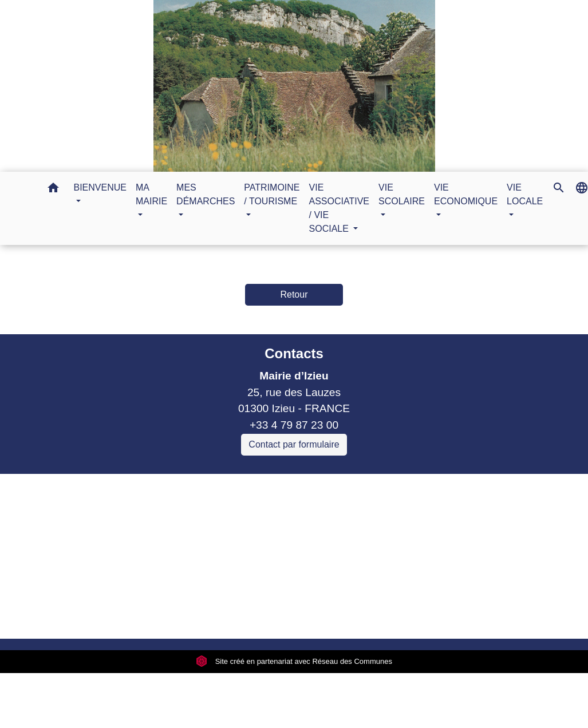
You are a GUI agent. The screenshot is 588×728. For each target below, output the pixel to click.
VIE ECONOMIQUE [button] (466, 194)
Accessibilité (319, 615)
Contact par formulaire (294, 444)
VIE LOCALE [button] (525, 194)
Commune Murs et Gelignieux (185, 547)
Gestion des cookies (480, 615)
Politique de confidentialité (212, 615)
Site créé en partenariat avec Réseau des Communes (294, 661)
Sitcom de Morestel (159, 563)
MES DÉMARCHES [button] (206, 194)
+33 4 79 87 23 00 (294, 425)
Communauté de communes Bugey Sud (210, 514)
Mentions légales (95, 615)
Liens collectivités (210, 487)
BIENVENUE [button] (100, 187)
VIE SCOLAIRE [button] (402, 194)
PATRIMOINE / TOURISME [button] (272, 194)
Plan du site (390, 615)
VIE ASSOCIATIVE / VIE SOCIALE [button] (340, 208)
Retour (294, 294)
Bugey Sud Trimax (157, 580)
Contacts (294, 353)
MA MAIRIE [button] (151, 194)
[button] (53, 190)
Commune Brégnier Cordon (179, 531)
